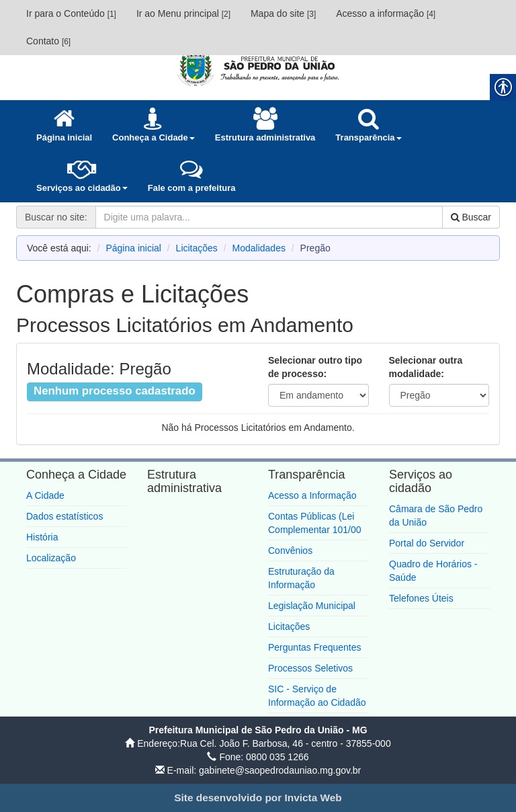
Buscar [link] (471, 217)
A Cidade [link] (45, 495)
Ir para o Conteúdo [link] (71, 13)
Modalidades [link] (259, 248)
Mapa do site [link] (283, 13)
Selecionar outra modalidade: (426, 367)
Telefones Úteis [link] (421, 598)
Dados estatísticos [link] (64, 516)
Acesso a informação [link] (386, 13)
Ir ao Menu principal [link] (183, 13)
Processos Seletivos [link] (310, 668)
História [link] (42, 537)
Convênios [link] (290, 551)
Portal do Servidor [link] (427, 543)
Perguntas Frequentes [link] (315, 647)
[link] (258, 68)
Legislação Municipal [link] (312, 606)
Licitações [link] (197, 248)
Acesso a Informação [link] (312, 495)
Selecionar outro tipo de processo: (315, 367)
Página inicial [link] (133, 248)
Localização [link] (51, 558)
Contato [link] (48, 41)
